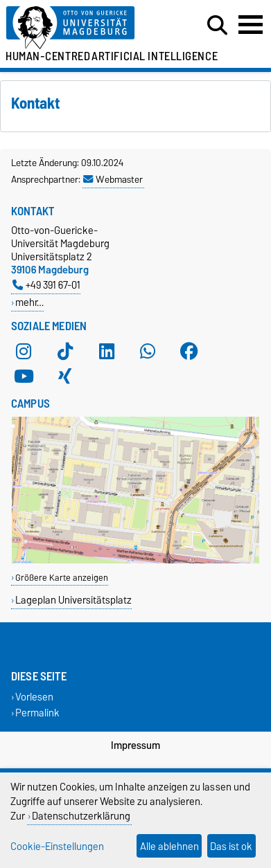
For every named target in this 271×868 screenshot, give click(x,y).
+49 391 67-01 (46, 285)
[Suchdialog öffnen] (217, 26)
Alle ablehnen (169, 846)
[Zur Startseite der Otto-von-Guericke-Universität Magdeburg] (84, 28)
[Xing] (65, 376)
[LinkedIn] (107, 351)
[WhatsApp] (148, 351)
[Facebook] (189, 351)
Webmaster (113, 179)
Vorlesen (34, 697)
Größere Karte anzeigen (62, 578)
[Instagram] (24, 351)
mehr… (29, 302)
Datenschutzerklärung (81, 816)
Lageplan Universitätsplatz (73, 600)
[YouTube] (24, 376)
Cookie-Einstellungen (57, 846)
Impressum (135, 745)
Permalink (37, 713)
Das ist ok (231, 846)
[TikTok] (65, 351)
